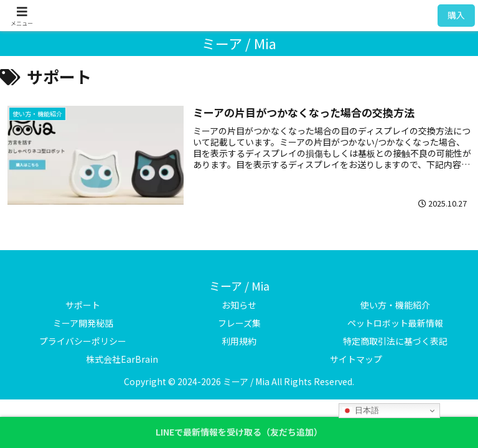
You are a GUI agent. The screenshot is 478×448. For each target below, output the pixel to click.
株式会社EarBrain (122, 359)
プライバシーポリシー (83, 341)
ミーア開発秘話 (83, 323)
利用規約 (239, 341)
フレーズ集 (239, 323)
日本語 (361, 411)
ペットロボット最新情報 (395, 323)
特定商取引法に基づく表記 (395, 341)
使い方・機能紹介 (395, 305)
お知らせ (239, 305)
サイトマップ (356, 359)
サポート (83, 305)
